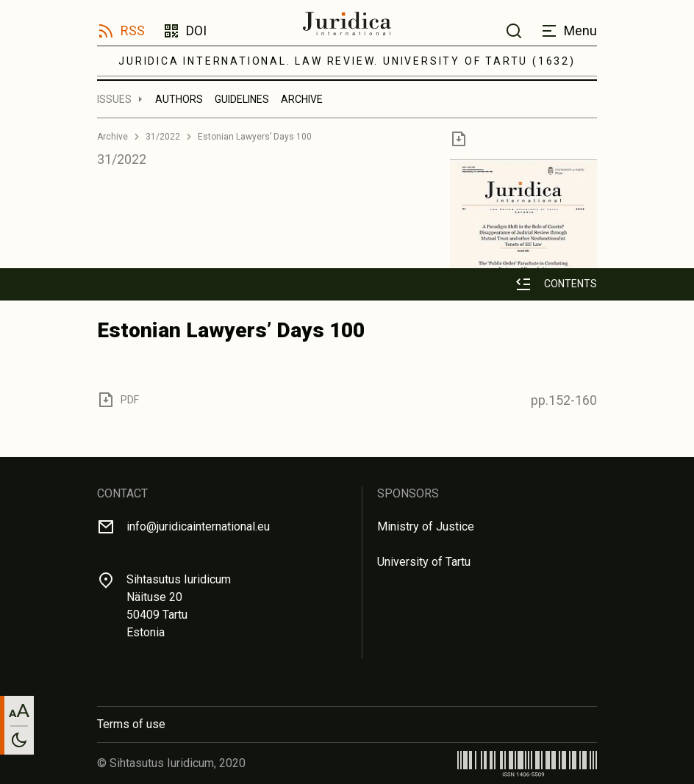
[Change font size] (19, 711)
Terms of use (131, 724)
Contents (570, 284)
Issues (114, 99)
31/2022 (163, 137)
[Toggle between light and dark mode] (19, 740)
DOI (196, 30)
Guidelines (242, 99)
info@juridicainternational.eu (198, 526)
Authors (179, 99)
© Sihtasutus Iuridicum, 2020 (171, 763)
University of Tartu (424, 562)
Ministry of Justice (426, 526)
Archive (302, 99)
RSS (133, 30)
